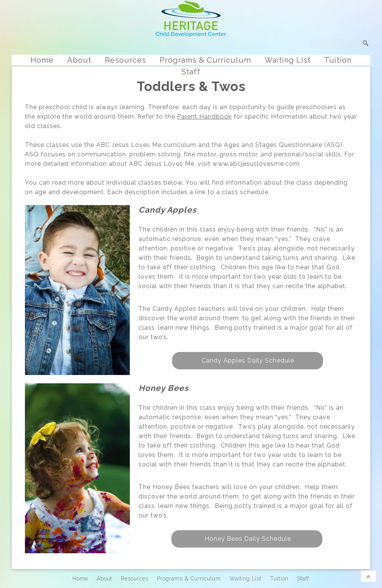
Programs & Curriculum (205, 60)
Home (42, 60)
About (79, 60)
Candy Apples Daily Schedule (248, 360)
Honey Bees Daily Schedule (247, 539)
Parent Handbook (204, 117)
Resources (126, 60)
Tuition (338, 60)
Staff (191, 72)
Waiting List (288, 60)
